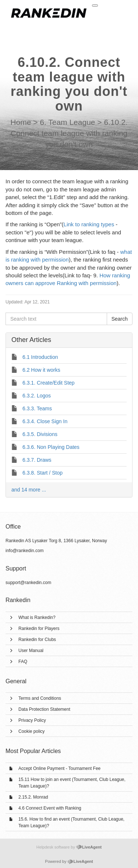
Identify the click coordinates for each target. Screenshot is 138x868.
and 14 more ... (29, 490)
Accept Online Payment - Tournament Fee (59, 768)
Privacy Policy (32, 720)
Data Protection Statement (44, 709)
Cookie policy (31, 731)
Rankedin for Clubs (37, 640)
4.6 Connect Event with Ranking (50, 808)
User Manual (31, 651)
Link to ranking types (89, 224)
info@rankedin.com (25, 551)
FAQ (23, 662)
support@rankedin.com (28, 583)
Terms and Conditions (40, 698)
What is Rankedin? (37, 617)
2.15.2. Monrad (33, 797)
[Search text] (56, 319)
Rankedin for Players (39, 629)
